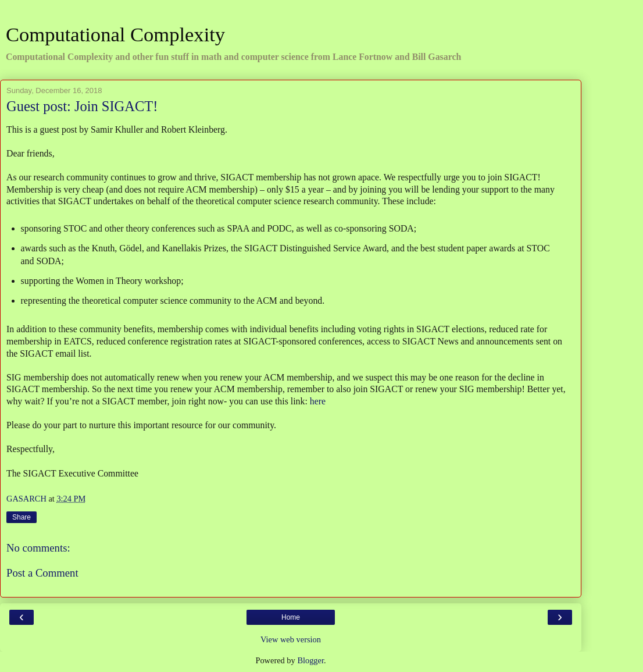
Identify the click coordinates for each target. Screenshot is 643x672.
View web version (291, 639)
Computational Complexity (115, 34)
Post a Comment (42, 573)
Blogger (310, 660)
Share (22, 517)
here (318, 401)
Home (291, 617)
